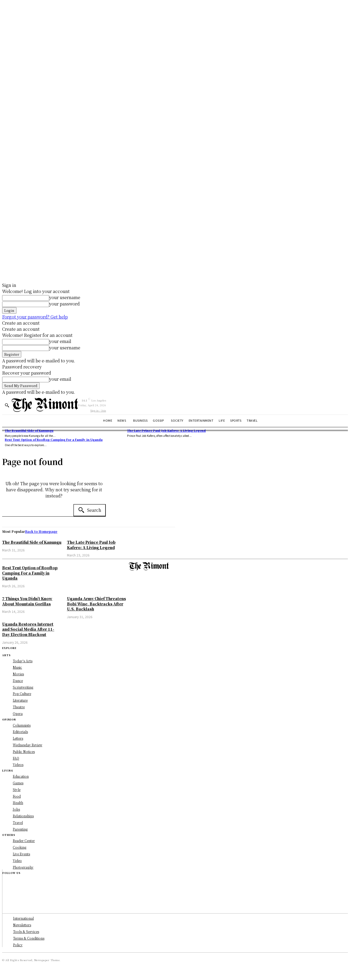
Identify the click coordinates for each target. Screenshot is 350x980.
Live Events (21, 854)
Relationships (23, 816)
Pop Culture (22, 694)
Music (17, 667)
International (23, 918)
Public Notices (24, 751)
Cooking (20, 847)
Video (17, 860)
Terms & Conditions (29, 938)
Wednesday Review (28, 745)
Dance (18, 680)
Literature (20, 700)
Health (18, 803)
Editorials (20, 732)
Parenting (20, 829)
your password (64, 304)
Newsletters (22, 925)
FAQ (16, 758)
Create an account (21, 323)
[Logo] (45, 405)
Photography (23, 867)
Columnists (22, 725)
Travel (18, 822)
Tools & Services (26, 931)
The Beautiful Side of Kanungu (29, 430)
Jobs (16, 809)
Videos (18, 765)
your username (65, 297)
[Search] (90, 510)
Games (18, 783)
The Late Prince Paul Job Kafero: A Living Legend (166, 430)
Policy (18, 945)
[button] (7, 405)
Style (17, 790)
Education (21, 776)
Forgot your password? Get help (35, 317)
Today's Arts (23, 661)
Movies (18, 674)
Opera (18, 713)
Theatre (19, 707)
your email (60, 341)
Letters (18, 738)
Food (17, 796)
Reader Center (24, 841)
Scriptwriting (23, 687)
